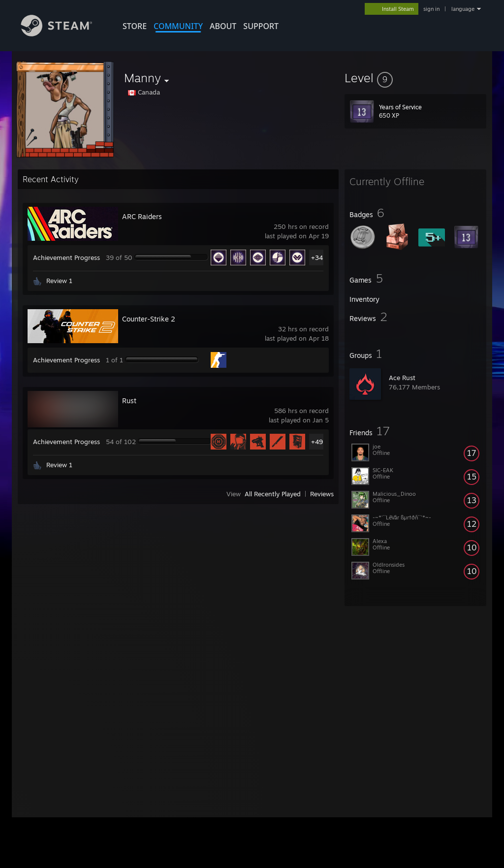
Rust (129, 401)
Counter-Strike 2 (149, 319)
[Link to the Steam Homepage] (64, 34)
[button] (415, 78)
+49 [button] (317, 442)
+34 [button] (317, 257)
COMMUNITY (178, 26)
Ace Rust (402, 378)
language (463, 9)
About (223, 26)
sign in (431, 9)
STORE (135, 26)
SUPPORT (261, 26)
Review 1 (59, 281)
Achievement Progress (66, 257)
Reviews (322, 494)
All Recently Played (273, 494)
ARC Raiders (142, 216)
